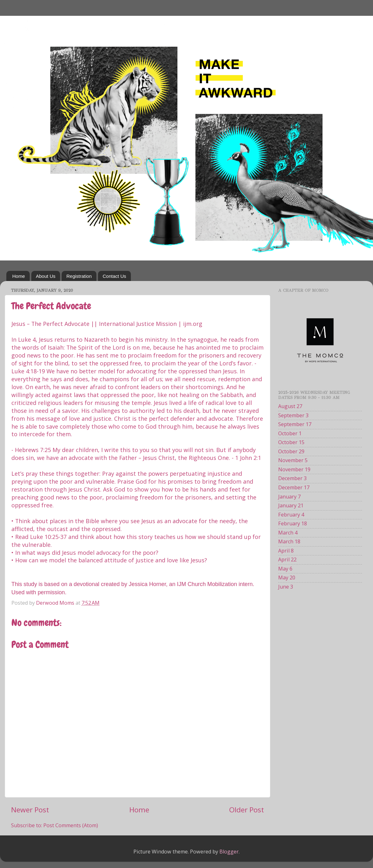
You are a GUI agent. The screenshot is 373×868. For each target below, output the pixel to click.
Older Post (247, 810)
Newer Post (30, 810)
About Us (46, 276)
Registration (79, 276)
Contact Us (114, 276)
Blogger (229, 852)
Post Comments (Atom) (71, 825)
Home (19, 276)
